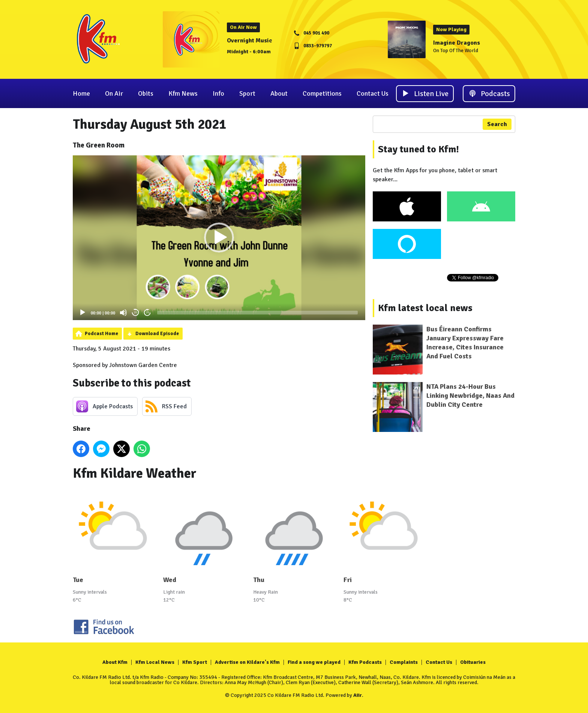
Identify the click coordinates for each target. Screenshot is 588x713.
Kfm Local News (155, 662)
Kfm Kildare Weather (135, 473)
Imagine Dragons (457, 43)
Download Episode (157, 334)
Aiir (358, 695)
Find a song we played (314, 662)
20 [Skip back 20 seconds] (136, 312)
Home (81, 93)
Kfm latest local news (425, 308)
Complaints (404, 662)
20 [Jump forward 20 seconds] (148, 312)
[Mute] (123, 313)
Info (218, 93)
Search (497, 124)
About (279, 93)
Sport (247, 93)
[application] (219, 238)
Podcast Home (101, 334)
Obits (146, 93)
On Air (114, 93)
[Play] (82, 313)
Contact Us (373, 93)
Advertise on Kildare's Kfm (247, 662)
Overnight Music (250, 41)
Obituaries (473, 662)
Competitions (322, 93)
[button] (219, 238)
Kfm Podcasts (365, 662)
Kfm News (183, 93)
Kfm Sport (195, 662)
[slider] (257, 313)
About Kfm (115, 662)
